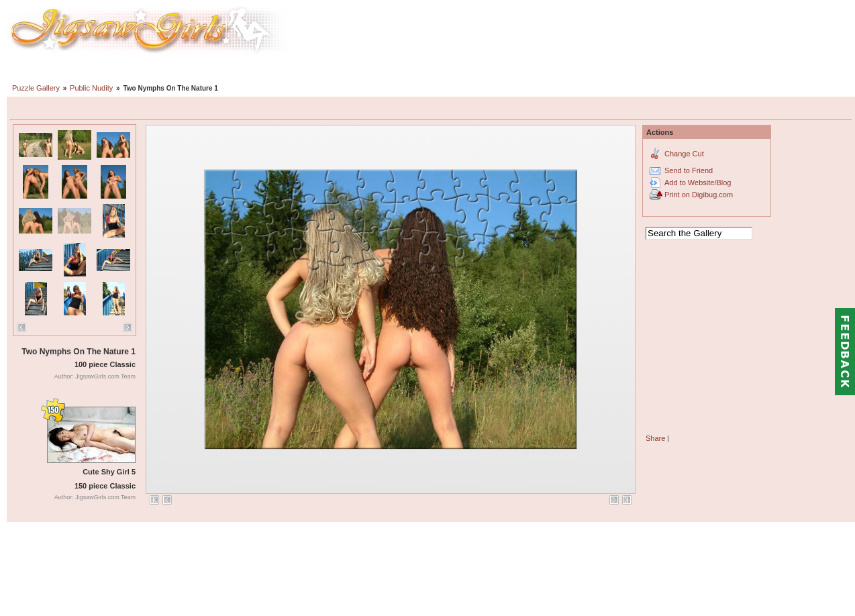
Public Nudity (91, 88)
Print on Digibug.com (699, 195)
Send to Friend (689, 170)
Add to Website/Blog (698, 183)
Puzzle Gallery (36, 88)
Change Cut (684, 154)
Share (655, 438)
